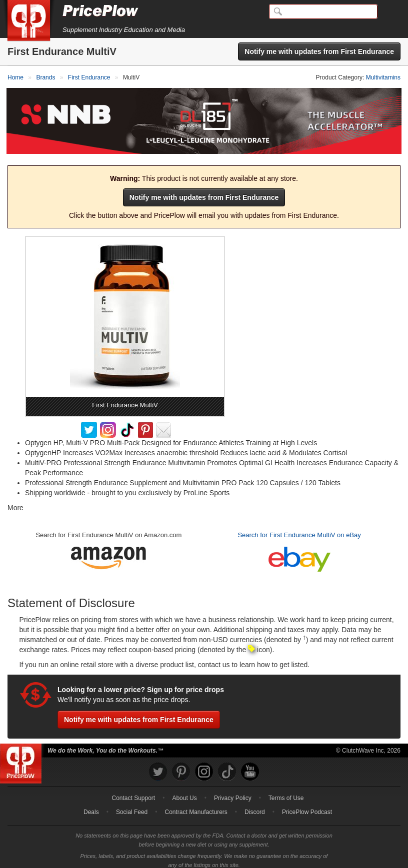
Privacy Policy (233, 792)
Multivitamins (383, 77)
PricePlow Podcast (307, 806)
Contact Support (133, 792)
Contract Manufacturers (196, 806)
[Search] (323, 11)
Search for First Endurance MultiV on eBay (299, 528)
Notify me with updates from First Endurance (319, 51)
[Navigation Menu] (390, 12)
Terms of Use (286, 792)
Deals (91, 806)
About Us (184, 792)
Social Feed (132, 806)
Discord (255, 806)
